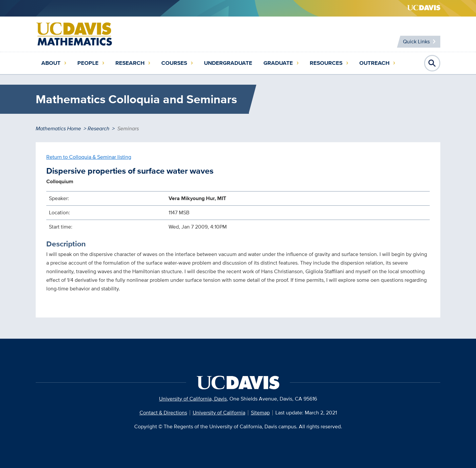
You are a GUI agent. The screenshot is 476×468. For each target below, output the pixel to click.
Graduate (278, 63)
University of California (219, 413)
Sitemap (260, 413)
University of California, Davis (193, 399)
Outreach (374, 63)
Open (432, 63)
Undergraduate (228, 63)
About (51, 63)
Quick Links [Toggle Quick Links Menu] (416, 42)
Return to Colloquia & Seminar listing (89, 157)
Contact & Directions (163, 413)
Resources (326, 63)
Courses (174, 63)
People (88, 63)
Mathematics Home (58, 128)
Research (130, 63)
